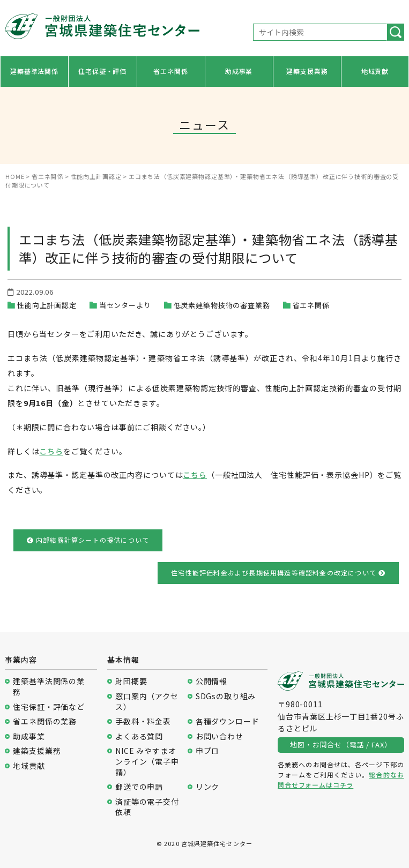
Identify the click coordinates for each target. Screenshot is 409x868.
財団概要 (131, 681)
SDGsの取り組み (226, 696)
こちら (51, 451)
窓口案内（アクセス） (147, 702)
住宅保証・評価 (102, 71)
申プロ (208, 751)
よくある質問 (139, 736)
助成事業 (239, 71)
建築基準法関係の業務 (49, 687)
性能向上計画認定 (47, 305)
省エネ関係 (170, 71)
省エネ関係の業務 (45, 721)
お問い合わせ (220, 736)
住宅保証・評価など (49, 707)
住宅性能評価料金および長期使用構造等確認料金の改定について (278, 573)
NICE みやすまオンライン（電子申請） (147, 761)
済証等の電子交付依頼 (147, 807)
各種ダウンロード (228, 721)
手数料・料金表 (143, 721)
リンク (208, 787)
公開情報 (211, 681)
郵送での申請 (139, 787)
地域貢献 (375, 71)
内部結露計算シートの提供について (88, 540)
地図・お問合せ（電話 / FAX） (341, 744)
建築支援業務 (307, 71)
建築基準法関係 (34, 71)
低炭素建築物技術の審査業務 (222, 305)
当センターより (125, 305)
